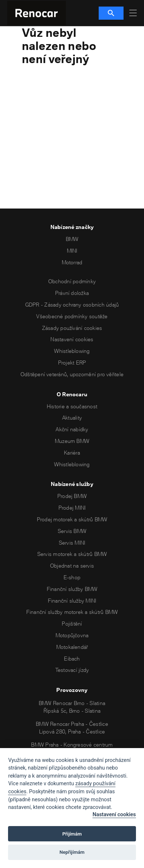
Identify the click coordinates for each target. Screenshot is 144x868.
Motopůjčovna (72, 635)
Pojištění (72, 624)
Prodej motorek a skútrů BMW (72, 519)
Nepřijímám (72, 852)
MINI (72, 251)
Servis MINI (72, 543)
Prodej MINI (72, 508)
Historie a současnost (72, 406)
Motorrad (72, 262)
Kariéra (72, 453)
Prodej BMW (72, 496)
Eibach (72, 659)
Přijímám (72, 834)
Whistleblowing (72, 351)
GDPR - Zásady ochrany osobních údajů (72, 305)
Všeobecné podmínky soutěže (72, 316)
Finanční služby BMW (72, 589)
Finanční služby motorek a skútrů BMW (72, 612)
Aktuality (72, 418)
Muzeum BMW (72, 441)
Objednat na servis (72, 566)
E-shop (72, 577)
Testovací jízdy (72, 670)
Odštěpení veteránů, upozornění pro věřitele (72, 374)
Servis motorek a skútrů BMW (72, 554)
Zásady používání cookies (72, 328)
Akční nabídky (72, 429)
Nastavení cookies (72, 339)
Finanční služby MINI (72, 601)
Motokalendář (72, 647)
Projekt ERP (72, 363)
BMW (72, 239)
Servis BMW (72, 531)
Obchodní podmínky (72, 281)
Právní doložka (72, 293)
